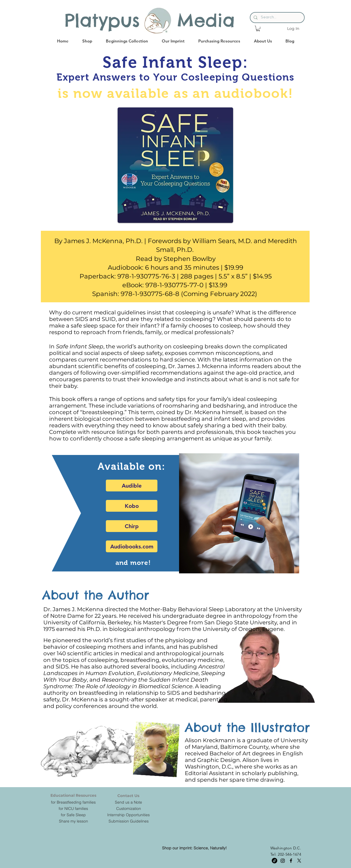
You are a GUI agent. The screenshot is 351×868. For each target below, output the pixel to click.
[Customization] (128, 809)
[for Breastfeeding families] (73, 802)
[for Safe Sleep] (73, 815)
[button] (258, 29)
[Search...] (277, 18)
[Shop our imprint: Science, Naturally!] (194, 848)
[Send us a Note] (128, 802)
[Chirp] (132, 526)
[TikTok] (274, 861)
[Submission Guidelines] (128, 821)
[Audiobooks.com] (132, 546)
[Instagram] (283, 861)
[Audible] (132, 486)
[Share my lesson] (73, 821)
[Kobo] (132, 506)
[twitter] (299, 861)
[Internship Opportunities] (128, 815)
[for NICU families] (73, 809)
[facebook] (291, 861)
